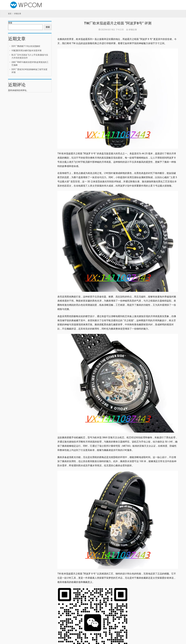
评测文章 (133, 30)
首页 (10, 14)
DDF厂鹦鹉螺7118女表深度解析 (26, 46)
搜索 (10, 23)
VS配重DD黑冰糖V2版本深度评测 (26, 51)
